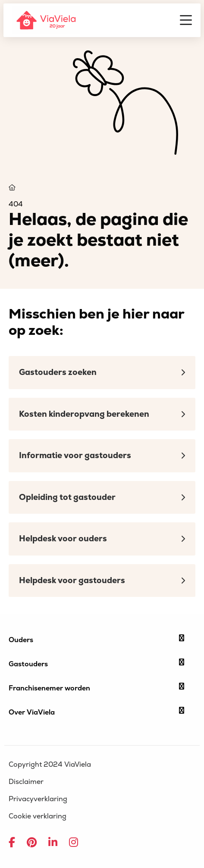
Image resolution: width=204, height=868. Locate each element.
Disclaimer (26, 782)
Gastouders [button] (96, 664)
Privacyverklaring (38, 799)
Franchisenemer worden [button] (96, 688)
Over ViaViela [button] (96, 712)
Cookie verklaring (38, 816)
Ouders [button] (96, 640)
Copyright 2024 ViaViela (50, 765)
